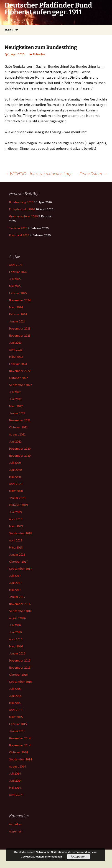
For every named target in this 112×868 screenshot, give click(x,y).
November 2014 (20, 745)
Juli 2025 (15, 279)
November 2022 (20, 371)
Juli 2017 (15, 576)
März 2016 (16, 646)
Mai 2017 (15, 590)
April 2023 (16, 350)
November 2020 (20, 456)
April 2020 (16, 484)
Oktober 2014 (18, 752)
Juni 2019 (15, 512)
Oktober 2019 (18, 505)
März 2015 (16, 717)
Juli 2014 (15, 773)
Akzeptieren (79, 857)
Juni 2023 (15, 343)
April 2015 (16, 710)
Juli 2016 (15, 625)
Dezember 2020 (20, 448)
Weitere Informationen (49, 857)
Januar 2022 (17, 413)
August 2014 (17, 766)
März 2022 (16, 406)
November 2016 (20, 604)
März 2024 (16, 307)
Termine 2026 (18, 228)
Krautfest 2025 (19, 235)
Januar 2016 (17, 653)
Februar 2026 (18, 272)
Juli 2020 (15, 463)
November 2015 (20, 667)
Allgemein (16, 831)
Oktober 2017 (18, 561)
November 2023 (20, 335)
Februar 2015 (18, 724)
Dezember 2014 (20, 738)
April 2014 (16, 795)
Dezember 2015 (20, 660)
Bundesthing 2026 (21, 202)
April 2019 (16, 519)
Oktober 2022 (18, 378)
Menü (9, 30)
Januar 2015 (17, 731)
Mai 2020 (15, 477)
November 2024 (20, 300)
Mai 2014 (15, 788)
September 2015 (20, 682)
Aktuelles (39, 54)
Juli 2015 (15, 689)
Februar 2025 (18, 293)
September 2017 (20, 569)
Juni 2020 (15, 470)
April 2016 (16, 639)
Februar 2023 (18, 364)
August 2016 (17, 618)
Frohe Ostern (93, 174)
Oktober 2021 (18, 427)
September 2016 (20, 611)
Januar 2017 (17, 597)
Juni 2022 (15, 399)
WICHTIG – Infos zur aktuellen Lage (38, 174)
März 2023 (16, 357)
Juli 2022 (15, 392)
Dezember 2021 (20, 420)
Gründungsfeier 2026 (23, 216)
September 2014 (20, 759)
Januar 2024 (17, 321)
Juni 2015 (15, 696)
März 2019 (16, 526)
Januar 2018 (17, 554)
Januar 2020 (17, 498)
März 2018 (16, 547)
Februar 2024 (18, 314)
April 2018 (16, 540)
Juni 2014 (15, 780)
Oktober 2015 (18, 675)
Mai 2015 (15, 703)
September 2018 (20, 533)
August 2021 (17, 434)
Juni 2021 (15, 441)
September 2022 (20, 385)
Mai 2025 (15, 286)
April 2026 (16, 265)
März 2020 (16, 491)
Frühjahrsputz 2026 (22, 209)
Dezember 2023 (20, 328)
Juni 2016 (15, 632)
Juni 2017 (15, 583)
